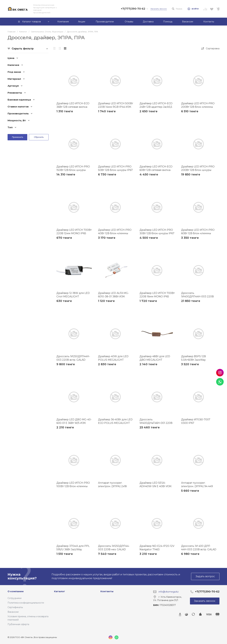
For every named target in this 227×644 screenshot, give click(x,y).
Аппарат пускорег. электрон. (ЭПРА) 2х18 (112, 485)
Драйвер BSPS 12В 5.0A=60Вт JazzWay (194, 358)
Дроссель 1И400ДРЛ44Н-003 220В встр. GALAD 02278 (197, 296)
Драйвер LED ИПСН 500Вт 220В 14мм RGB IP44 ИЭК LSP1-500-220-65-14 (116, 107)
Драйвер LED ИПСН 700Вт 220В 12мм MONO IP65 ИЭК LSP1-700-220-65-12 (74, 233)
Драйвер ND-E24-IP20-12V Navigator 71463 (157, 548)
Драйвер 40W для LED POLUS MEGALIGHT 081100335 (113, 360)
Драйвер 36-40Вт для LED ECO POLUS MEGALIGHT (115, 421)
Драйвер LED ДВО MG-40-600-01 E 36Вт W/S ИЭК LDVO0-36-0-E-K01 (74, 423)
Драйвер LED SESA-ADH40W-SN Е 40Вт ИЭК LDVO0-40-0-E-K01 (156, 486)
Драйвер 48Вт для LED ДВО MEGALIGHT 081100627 (155, 360)
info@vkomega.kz (169, 592)
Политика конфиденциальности (26, 603)
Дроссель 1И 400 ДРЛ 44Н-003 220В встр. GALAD (199, 548)
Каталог (60, 591)
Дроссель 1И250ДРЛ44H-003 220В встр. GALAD (73, 358)
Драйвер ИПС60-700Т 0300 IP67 (196, 421)
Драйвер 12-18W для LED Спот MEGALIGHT (73, 295)
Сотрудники (15, 598)
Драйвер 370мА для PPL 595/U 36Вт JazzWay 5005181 (73, 549)
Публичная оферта (18, 624)
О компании (16, 591)
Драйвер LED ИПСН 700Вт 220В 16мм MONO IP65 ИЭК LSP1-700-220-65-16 (157, 296)
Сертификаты (15, 607)
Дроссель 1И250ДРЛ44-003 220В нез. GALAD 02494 (114, 549)
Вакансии (13, 612)
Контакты (107, 591)
